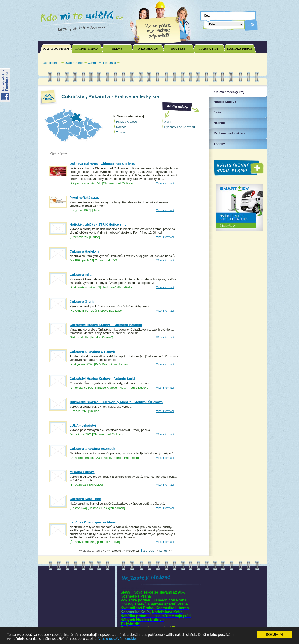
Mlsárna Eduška (82, 472)
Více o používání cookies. (118, 639)
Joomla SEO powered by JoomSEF (54, 552)
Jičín (167, 122)
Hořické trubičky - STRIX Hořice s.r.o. (98, 224)
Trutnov (121, 132)
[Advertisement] (210, 63)
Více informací (165, 183)
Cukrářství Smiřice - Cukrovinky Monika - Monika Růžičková (116, 402)
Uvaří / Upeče (74, 63)
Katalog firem (51, 63)
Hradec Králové (127, 122)
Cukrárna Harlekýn (84, 251)
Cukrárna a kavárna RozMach (92, 449)
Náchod (121, 127)
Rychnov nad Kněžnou (180, 127)
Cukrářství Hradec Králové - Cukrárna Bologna (106, 325)
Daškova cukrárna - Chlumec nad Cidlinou (102, 164)
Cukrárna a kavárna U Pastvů (92, 352)
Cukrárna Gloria (82, 302)
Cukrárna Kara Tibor (85, 499)
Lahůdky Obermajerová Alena (93, 522)
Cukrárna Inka (80, 275)
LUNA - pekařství (83, 425)
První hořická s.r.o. (84, 198)
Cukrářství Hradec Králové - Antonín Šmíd (102, 379)
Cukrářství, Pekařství (102, 63)
